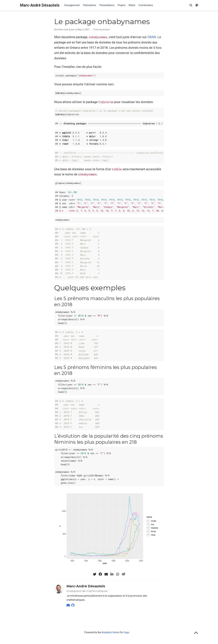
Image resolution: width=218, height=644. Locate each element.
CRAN (152, 37)
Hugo (126, 632)
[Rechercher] (191, 5)
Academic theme (110, 632)
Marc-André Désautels (40, 5)
